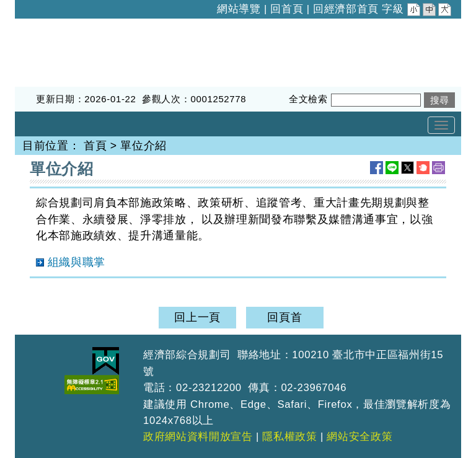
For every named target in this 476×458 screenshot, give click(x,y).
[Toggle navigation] (441, 125)
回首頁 (287, 9)
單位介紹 (143, 146)
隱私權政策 (289, 437)
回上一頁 (197, 317)
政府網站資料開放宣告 (198, 437)
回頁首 (284, 317)
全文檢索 (308, 99)
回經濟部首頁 (346, 9)
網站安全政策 (359, 437)
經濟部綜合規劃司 (61, 27)
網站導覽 (239, 9)
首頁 (95, 146)
